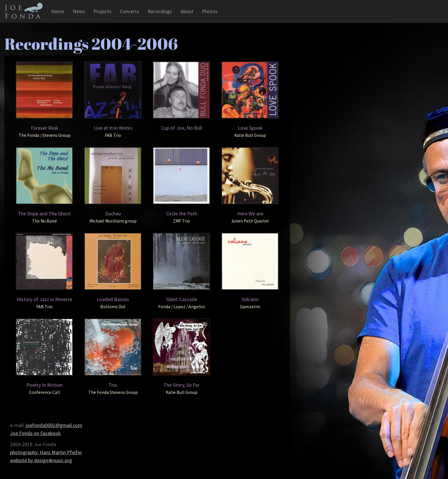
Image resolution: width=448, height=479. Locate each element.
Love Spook (250, 128)
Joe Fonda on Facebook (35, 433)
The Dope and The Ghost (44, 214)
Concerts (130, 11)
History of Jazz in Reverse (44, 299)
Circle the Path (182, 214)
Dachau (113, 214)
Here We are (250, 214)
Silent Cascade (182, 299)
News (79, 11)
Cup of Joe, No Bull (182, 128)
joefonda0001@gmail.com (54, 425)
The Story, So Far (181, 385)
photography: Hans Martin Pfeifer (46, 452)
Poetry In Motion (44, 385)
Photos (210, 11)
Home (58, 11)
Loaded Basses (113, 299)
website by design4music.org (41, 460)
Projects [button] (102, 11)
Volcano (250, 299)
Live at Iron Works (113, 128)
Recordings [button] (160, 11)
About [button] (187, 11)
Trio (113, 385)
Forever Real (44, 128)
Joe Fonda (23, 11)
